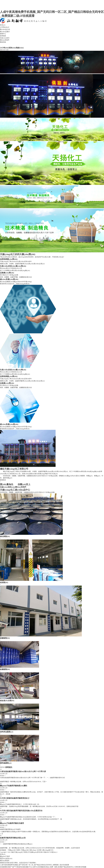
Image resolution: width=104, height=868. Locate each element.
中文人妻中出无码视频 (36, 867)
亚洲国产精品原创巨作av (66, 867)
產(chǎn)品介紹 (5, 29)
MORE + (3, 776)
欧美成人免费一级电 (51, 867)
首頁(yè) (3, 25)
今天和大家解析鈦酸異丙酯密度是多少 (15, 798)
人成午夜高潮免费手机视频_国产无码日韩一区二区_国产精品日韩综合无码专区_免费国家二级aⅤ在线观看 (35, 865)
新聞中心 (3, 34)
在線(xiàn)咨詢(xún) (8, 487)
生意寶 (39, 850)
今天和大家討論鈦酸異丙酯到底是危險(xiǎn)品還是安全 (21, 811)
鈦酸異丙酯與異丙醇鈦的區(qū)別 (13, 838)
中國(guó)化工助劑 (14, 850)
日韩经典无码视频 (80, 867)
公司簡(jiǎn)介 (5, 27)
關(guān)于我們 (5, 856)
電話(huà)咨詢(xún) (6, 858)
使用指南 (3, 36)
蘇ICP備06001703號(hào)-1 (49, 852)
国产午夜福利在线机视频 (20, 867)
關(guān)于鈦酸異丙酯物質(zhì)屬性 (14, 786)
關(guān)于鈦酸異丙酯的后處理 (12, 823)
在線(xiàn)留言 (5, 38)
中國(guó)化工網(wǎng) (28, 850)
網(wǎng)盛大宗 (48, 850)
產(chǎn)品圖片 (5, 32)
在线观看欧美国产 (6, 867)
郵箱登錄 (3, 42)
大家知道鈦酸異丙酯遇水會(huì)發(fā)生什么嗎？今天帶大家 (23, 771)
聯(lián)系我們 (5, 40)
